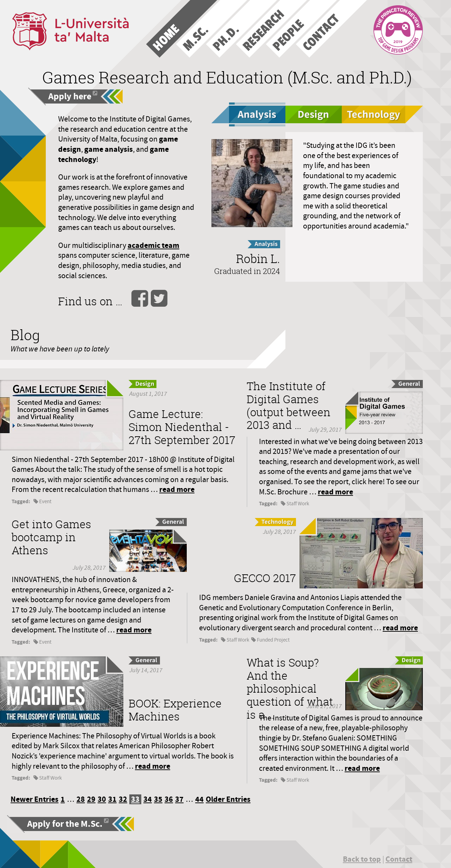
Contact (399, 859)
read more (177, 489)
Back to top (362, 859)
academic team (153, 245)
